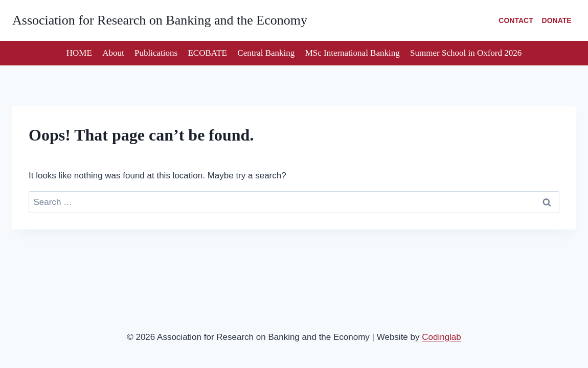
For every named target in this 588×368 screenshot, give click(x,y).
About (113, 53)
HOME (79, 53)
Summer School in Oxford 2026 (466, 53)
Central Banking (266, 53)
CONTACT (516, 20)
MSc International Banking (353, 53)
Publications (156, 53)
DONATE (557, 20)
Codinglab (442, 337)
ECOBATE (207, 53)
